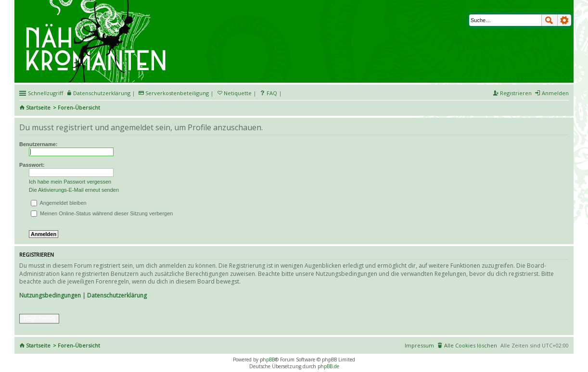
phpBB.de (328, 366)
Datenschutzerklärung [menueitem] (102, 93)
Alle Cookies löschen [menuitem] (471, 345)
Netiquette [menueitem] (238, 93)
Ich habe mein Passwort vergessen (70, 182)
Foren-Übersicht (79, 107)
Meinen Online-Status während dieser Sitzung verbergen (102, 213)
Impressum (419, 345)
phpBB (267, 360)
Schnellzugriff (45, 93)
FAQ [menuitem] (272, 93)
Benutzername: (38, 144)
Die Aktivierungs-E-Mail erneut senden (74, 190)
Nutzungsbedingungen (50, 295)
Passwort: (32, 165)
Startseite (38, 107)
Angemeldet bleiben (59, 203)
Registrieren (39, 319)
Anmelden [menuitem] (555, 93)
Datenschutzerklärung (117, 295)
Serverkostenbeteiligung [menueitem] (177, 93)
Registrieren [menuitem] (516, 93)
